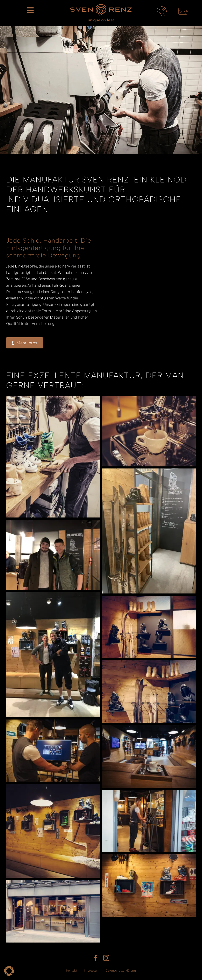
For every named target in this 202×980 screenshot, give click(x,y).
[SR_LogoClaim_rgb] (101, 6)
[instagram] (106, 958)
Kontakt (72, 970)
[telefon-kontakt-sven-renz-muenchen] (162, 8)
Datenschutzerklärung (121, 970)
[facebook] (96, 958)
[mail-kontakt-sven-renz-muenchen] (183, 8)
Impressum (92, 970)
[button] (9, 971)
